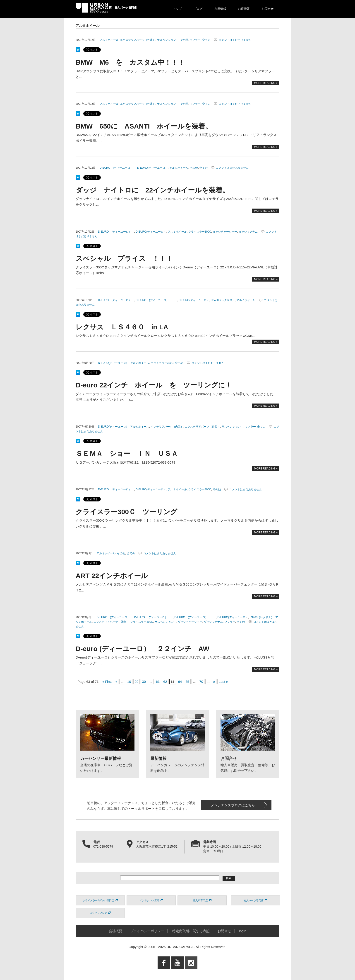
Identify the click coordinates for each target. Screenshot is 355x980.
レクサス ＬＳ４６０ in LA (122, 327)
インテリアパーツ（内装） (167, 427)
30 (144, 682)
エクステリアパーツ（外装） (138, 40)
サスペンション (168, 40)
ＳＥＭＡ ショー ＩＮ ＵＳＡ (127, 454)
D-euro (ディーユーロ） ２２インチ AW (142, 649)
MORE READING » (266, 83)
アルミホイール (109, 40)
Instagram (191, 972)
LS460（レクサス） (223, 300)
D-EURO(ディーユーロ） (152, 168)
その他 (184, 40)
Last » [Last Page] (223, 682)
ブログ (198, 9)
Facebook (164, 972)
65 (187, 682)
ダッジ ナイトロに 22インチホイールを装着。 (152, 190)
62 (165, 682)
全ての (206, 40)
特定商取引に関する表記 (191, 931)
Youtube (178, 972)
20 (137, 682)
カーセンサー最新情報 (101, 759)
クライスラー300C (200, 232)
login (243, 931)
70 (201, 682)
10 (129, 682)
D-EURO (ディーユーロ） (118, 168)
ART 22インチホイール (115, 576)
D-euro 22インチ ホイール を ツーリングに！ (157, 385)
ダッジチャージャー (225, 232)
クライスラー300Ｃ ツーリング (126, 512)
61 (158, 682)
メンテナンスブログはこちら (233, 805)
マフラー (195, 40)
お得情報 (244, 9)
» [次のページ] (214, 682)
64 (180, 682)
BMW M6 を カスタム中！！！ (130, 62)
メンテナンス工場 (151, 900)
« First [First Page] (107, 682)
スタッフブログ (100, 913)
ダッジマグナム (248, 232)
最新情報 (158, 759)
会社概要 (115, 931)
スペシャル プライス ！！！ (124, 259)
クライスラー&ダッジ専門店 (100, 900)
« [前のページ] (116, 682)
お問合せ (268, 9)
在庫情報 (220, 9)
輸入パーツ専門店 (255, 900)
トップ (177, 9)
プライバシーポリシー (147, 931)
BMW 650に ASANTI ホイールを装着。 (144, 126)
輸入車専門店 (202, 900)
